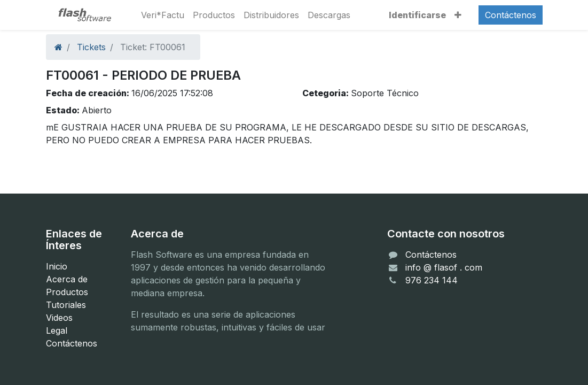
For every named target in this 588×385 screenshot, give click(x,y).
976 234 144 (432, 280)
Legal (57, 330)
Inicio (57, 266)
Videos (59, 318)
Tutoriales (66, 305)
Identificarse (417, 15)
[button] (458, 15)
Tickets (91, 47)
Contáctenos (511, 15)
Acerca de (67, 279)
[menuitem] (163, 15)
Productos (67, 292)
